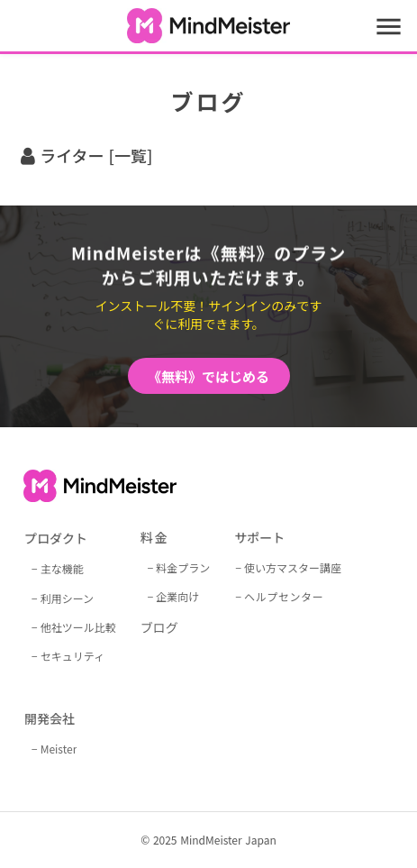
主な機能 (62, 568)
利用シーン (67, 598)
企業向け (177, 596)
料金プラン (183, 567)
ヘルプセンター (284, 596)
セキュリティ (73, 656)
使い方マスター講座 (293, 567)
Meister (59, 749)
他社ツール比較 (78, 627)
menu (389, 27)
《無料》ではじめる (208, 376)
